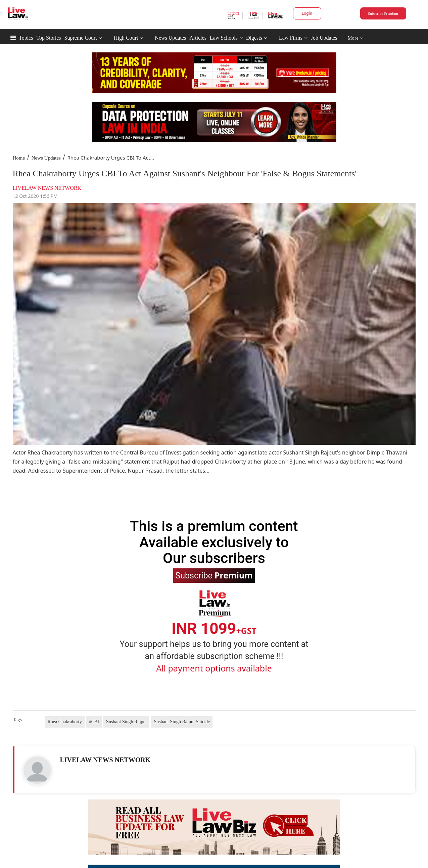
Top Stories (49, 38)
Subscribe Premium (383, 13)
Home (19, 158)
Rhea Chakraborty (65, 722)
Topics (26, 38)
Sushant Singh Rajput (126, 722)
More (356, 38)
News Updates (170, 38)
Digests (254, 38)
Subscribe (214, 575)
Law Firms (293, 38)
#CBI (94, 722)
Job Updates (324, 38)
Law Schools (226, 38)
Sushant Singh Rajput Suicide (182, 722)
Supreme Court (81, 38)
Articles (198, 38)
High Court (126, 38)
